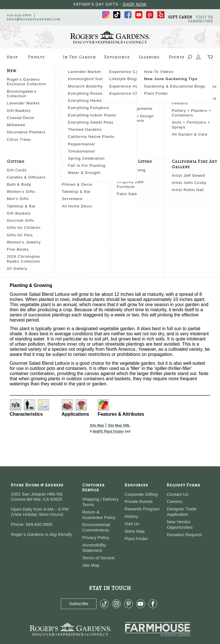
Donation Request (184, 535)
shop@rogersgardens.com (34, 19)
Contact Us (177, 494)
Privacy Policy (96, 537)
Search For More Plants (181, 111)
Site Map (97, 425)
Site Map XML (119, 425)
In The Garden (79, 60)
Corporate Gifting (141, 494)
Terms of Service (98, 558)
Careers (174, 501)
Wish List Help (181, 125)
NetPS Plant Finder (182, 217)
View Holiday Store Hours (37, 514)
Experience (117, 60)
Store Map (135, 531)
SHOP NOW (135, 4)
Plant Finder (136, 539)
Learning (149, 60)
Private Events (37, 60)
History (131, 516)
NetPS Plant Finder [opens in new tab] (108, 431)
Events (177, 57)
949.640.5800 (19, 15)
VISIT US (205, 17)
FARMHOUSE (201, 21)
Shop (12, 60)
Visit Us (132, 524)
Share (32, 141)
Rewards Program (142, 509)
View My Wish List (181, 118)
